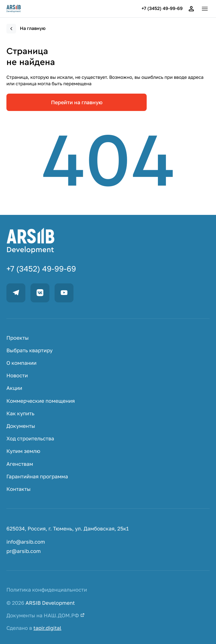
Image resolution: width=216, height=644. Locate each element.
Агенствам (20, 464)
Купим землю (23, 451)
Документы (21, 426)
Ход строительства (30, 439)
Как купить (20, 414)
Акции (14, 388)
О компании (22, 363)
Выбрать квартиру (30, 350)
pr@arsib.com (24, 551)
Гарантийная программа (37, 477)
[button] (205, 9)
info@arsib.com (26, 542)
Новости (17, 376)
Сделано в (34, 628)
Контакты (19, 489)
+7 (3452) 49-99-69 (162, 9)
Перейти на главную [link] (77, 102)
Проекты (17, 338)
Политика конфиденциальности (47, 590)
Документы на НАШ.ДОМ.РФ (46, 616)
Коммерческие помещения (41, 401)
